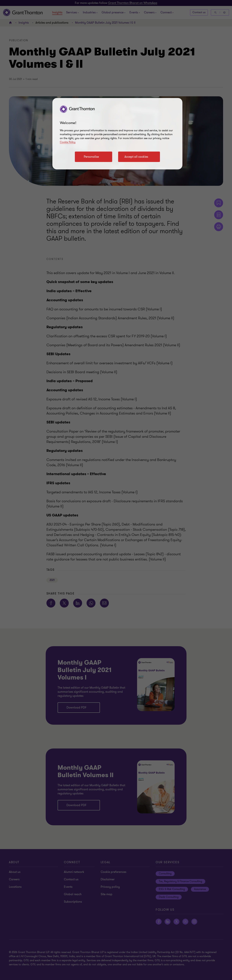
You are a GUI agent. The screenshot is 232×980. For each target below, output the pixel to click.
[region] (117, 134)
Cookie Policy (68, 142)
